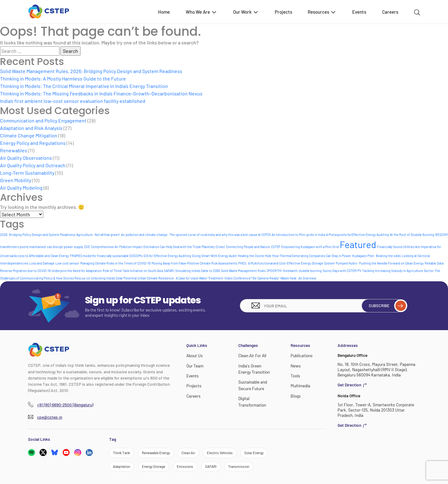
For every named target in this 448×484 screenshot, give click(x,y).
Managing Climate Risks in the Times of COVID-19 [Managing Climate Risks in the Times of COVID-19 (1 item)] (115, 263)
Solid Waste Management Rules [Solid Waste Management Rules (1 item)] (243, 271)
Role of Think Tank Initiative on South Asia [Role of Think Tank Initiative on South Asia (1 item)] (133, 271)
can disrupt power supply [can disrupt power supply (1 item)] (65, 247)
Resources (322, 12)
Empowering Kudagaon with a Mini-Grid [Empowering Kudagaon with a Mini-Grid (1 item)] (310, 247)
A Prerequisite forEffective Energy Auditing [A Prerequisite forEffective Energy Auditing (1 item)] (357, 235)
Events (359, 12)
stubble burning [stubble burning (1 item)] (310, 271)
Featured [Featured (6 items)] (358, 244)
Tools (295, 376)
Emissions (187, 467)
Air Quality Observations (26, 158)
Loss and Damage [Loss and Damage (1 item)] (42, 263)
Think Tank (121, 453)
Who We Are (201, 12)
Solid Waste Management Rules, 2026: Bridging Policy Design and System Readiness (91, 71)
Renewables (14, 150)
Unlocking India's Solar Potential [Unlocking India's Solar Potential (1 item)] (114, 278)
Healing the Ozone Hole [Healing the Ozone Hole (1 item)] (254, 256)
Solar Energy (256, 453)
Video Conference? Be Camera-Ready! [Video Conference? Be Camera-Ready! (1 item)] (252, 278)
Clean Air (189, 453)
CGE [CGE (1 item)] (87, 247)
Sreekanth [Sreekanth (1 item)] (290, 271)
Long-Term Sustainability (27, 173)
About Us (195, 355)
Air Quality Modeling (21, 188)
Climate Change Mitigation (29, 135)
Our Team (195, 366)
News (296, 366)
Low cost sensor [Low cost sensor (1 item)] (67, 263)
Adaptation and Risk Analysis (31, 128)
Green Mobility (16, 180)
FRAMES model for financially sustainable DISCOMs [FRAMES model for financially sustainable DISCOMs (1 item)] (106, 256)
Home (164, 12)
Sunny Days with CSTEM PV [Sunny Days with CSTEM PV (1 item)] (342, 271)
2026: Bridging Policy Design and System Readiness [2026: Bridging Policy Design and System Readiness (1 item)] (38, 235)
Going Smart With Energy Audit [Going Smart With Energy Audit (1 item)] (214, 256)
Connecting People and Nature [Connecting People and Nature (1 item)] (248, 247)
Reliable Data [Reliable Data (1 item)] (434, 263)
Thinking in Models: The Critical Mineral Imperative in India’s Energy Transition (84, 86)
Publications (302, 355)
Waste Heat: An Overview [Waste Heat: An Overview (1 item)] (298, 278)
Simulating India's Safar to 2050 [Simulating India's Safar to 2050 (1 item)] (198, 271)
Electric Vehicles (221, 453)
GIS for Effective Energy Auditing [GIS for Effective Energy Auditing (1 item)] (167, 256)
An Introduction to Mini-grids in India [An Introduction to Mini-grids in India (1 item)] (298, 235)
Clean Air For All (252, 355)
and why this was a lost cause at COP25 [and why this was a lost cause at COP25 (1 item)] (243, 235)
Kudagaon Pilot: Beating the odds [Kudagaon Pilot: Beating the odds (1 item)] (376, 256)
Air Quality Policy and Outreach (33, 165)
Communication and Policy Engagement (43, 120)
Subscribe (386, 306)
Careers (390, 12)
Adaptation (122, 467)
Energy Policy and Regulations (33, 143)
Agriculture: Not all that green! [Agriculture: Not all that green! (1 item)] (98, 235)
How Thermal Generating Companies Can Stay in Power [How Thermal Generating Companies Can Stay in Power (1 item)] (312, 256)
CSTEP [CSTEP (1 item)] (276, 247)
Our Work (246, 12)
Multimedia (300, 386)
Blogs (296, 396)
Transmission (241, 467)
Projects (283, 12)
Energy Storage (154, 467)
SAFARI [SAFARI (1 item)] (169, 271)
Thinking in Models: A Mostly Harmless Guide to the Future (63, 78)
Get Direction (352, 385)
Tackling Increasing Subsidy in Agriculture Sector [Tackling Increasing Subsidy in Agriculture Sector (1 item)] (398, 271)
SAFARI (213, 467)
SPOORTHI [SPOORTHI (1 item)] (274, 271)
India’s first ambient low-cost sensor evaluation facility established (73, 101)
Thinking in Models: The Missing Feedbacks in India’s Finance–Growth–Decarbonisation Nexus (101, 93)
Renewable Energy (156, 453)
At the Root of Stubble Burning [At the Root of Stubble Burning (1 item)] (412, 235)
